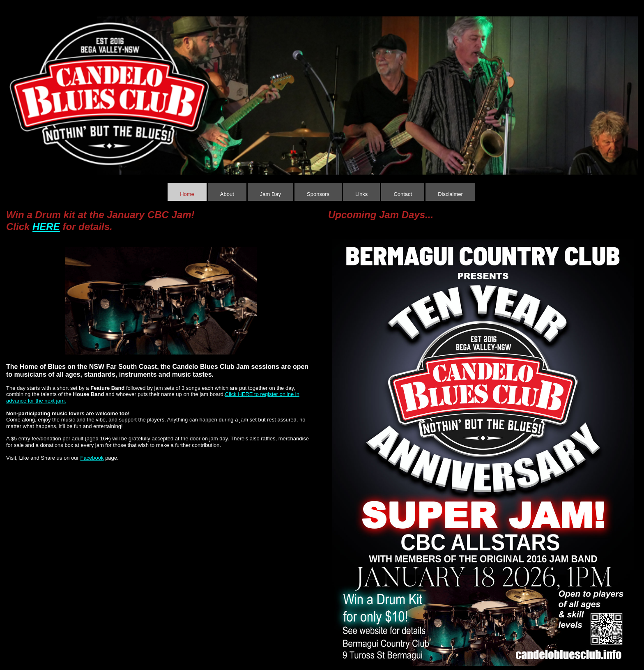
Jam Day (270, 194)
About (227, 194)
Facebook (92, 458)
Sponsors (318, 194)
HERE (46, 227)
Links (361, 194)
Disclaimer (450, 194)
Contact (403, 194)
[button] (14, 90)
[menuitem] (188, 192)
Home (187, 194)
